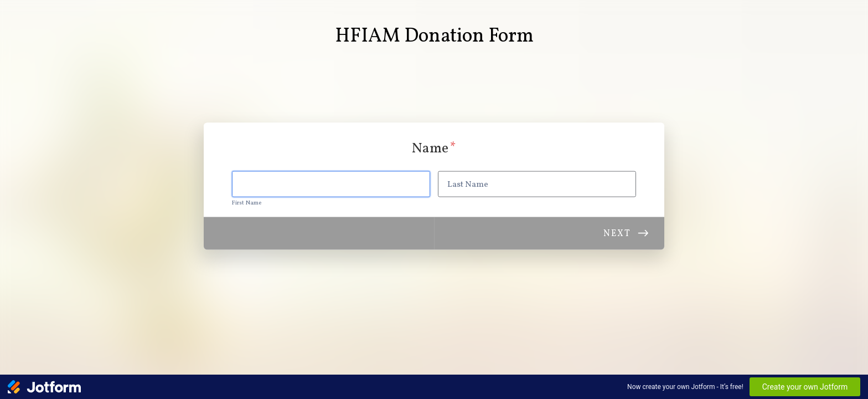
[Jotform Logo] (44, 387)
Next (617, 233)
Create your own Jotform (805, 387)
